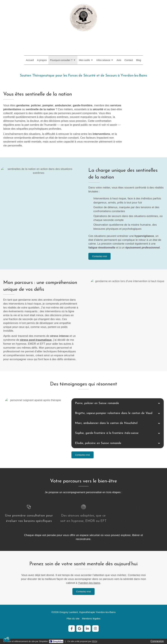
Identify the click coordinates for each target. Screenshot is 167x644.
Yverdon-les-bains (89, 583)
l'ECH (95, 641)
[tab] (118, 403)
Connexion (157, 641)
